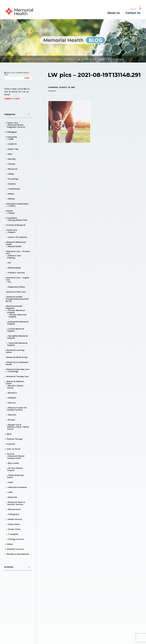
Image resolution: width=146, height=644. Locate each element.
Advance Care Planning (14, 257)
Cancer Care (12, 123)
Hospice (12, 232)
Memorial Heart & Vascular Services (16, 503)
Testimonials (14, 189)
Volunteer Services (15, 549)
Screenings (13, 179)
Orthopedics (14, 514)
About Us (114, 13)
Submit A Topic (12, 99)
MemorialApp (14, 268)
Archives (18, 567)
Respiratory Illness (17, 287)
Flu (9, 263)
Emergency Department (18, 204)
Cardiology (13, 371)
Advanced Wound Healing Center (16, 457)
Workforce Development (18, 554)
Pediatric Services (16, 273)
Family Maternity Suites (15, 476)
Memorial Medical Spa (17, 357)
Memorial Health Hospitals (14, 307)
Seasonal (11, 444)
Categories (18, 114)
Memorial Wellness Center (15, 382)
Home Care (12, 230)
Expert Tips (13, 149)
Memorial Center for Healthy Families (17, 409)
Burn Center (14, 463)
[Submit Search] (140, 8)
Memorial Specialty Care (18, 369)
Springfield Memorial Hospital (17, 337)
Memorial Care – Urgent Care (17, 279)
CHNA (11, 139)
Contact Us (133, 13)
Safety (11, 174)
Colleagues (12, 132)
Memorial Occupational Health (17, 363)
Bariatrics (13, 393)
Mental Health (15, 246)
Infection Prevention (17, 487)
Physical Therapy (15, 439)
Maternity (13, 497)
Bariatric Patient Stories (15, 387)
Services (11, 454)
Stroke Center (14, 529)
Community (12, 137)
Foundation (12, 218)
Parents (12, 164)
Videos (10, 544)
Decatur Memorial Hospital (16, 311)
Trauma (12, 206)
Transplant (13, 534)
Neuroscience (14, 509)
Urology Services (16, 539)
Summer (12, 184)
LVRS (10, 492)
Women (12, 199)
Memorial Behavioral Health (16, 243)
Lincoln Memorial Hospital (16, 330)
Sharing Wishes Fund (18, 220)
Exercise (12, 403)
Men (10, 154)
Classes (11, 213)
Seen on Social (13, 449)
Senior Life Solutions (18, 237)
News (9, 434)
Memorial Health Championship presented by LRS (17, 299)
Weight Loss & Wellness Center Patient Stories (18, 427)
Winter (11, 194)
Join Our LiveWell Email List (16, 74)
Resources (13, 169)
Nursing (12, 159)
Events (10, 211)
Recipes (12, 420)
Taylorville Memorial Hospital (17, 344)
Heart (11, 482)
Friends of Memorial (16, 225)
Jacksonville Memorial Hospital (18, 323)
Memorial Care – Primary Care (18, 252)
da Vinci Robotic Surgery (15, 469)
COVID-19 (12, 144)
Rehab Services (15, 519)
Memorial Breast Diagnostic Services (16, 126)
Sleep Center (14, 524)
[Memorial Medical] (19, 11)
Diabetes (12, 398)
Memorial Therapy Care (18, 376)
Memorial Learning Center (15, 351)
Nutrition (12, 415)
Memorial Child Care (16, 292)
